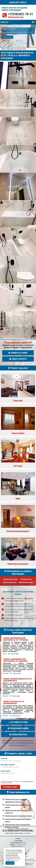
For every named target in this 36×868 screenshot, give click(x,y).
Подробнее (18, 37)
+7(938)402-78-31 (21, 14)
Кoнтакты (28, 833)
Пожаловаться (18, 735)
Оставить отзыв (18, 722)
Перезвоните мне (16, 17)
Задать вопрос (18, 359)
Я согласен (10, 863)
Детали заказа (6, 771)
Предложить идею (18, 728)
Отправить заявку (10, 787)
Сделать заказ (7, 37)
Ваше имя (4, 759)
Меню (33, 21)
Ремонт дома (9, 833)
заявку (17, 601)
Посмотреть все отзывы (18, 745)
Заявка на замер (18, 353)
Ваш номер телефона (8, 765)
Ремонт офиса (19, 833)
